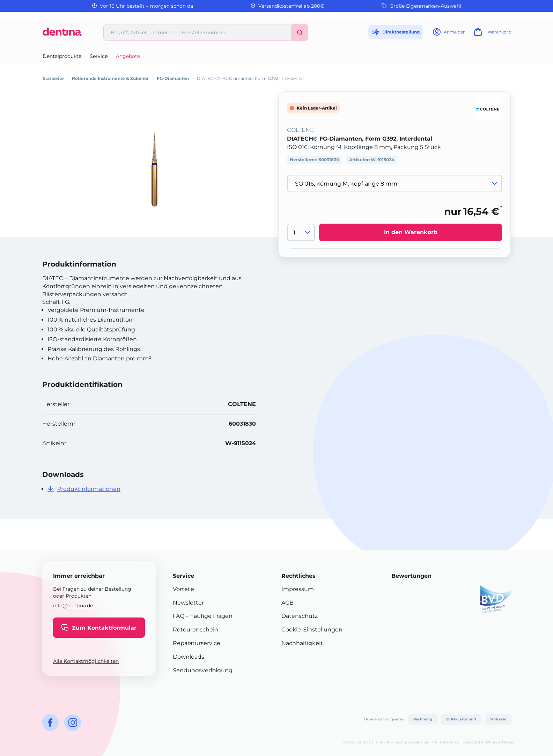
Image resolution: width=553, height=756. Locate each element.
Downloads (189, 657)
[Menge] (301, 232)
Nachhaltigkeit (302, 643)
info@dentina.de (73, 606)
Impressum (298, 589)
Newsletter (188, 603)
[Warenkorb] (492, 34)
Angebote (128, 56)
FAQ (179, 616)
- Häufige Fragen (208, 616)
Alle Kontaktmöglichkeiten (86, 661)
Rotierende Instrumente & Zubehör (110, 78)
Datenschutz (300, 616)
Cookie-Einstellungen (312, 630)
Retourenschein (196, 630)
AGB (287, 603)
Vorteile (183, 589)
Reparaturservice (197, 643)
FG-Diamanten (173, 78)
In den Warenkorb (411, 232)
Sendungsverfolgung (203, 670)
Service (99, 56)
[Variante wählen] (395, 184)
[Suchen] (300, 32)
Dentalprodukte (62, 56)
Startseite (53, 78)
